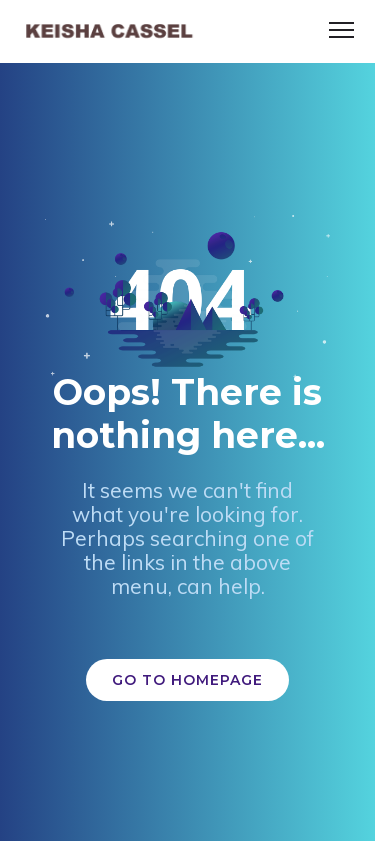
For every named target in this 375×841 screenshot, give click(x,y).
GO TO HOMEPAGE (187, 680)
